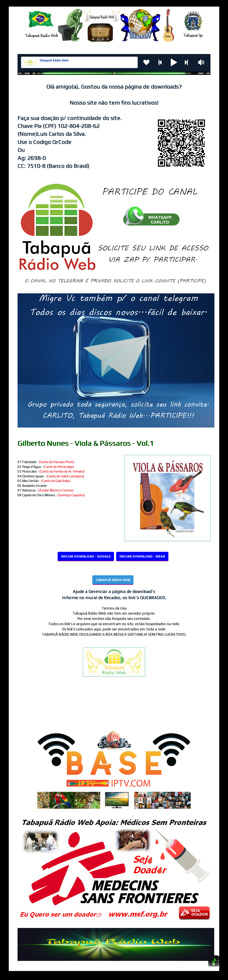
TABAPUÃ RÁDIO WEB (113, 580)
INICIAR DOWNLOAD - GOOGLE (86, 556)
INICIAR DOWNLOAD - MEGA (142, 556)
